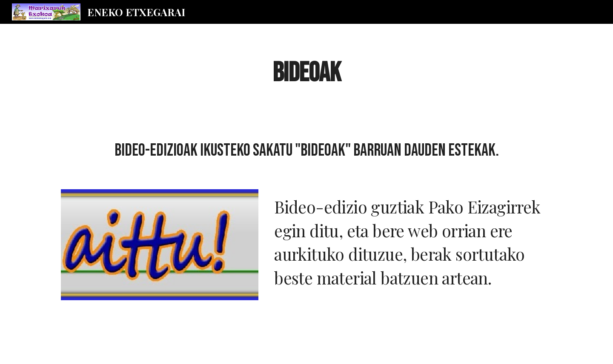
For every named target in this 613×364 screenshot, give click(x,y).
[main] (306, 73)
